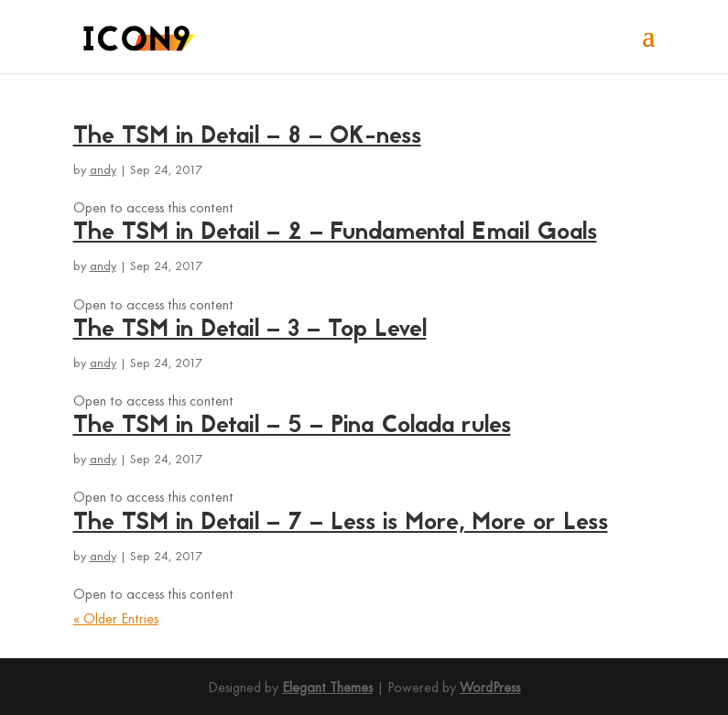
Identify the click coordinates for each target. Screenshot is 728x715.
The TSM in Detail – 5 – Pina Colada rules (292, 427)
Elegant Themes (327, 688)
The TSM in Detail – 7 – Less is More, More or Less (341, 524)
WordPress (490, 688)
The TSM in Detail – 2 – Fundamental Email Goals (335, 233)
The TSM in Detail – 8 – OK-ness (247, 137)
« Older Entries (116, 620)
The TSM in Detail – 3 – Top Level (250, 330)
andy (103, 171)
